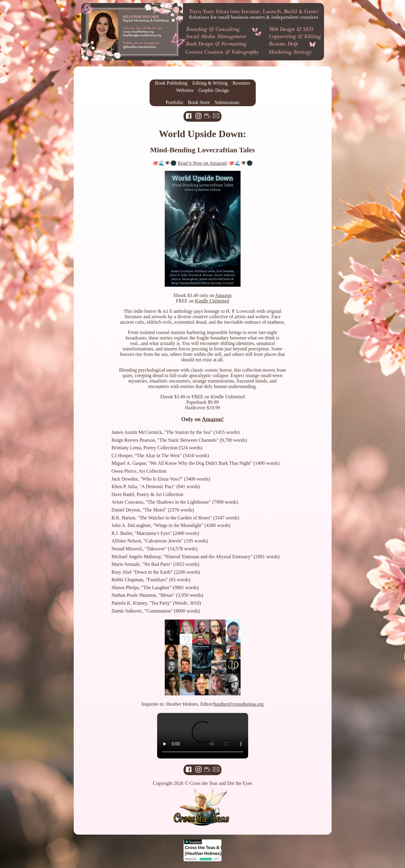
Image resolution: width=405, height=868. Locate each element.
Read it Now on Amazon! (203, 163)
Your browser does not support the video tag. (203, 736)
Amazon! (213, 419)
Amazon (223, 295)
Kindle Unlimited (212, 301)
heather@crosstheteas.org (239, 704)
